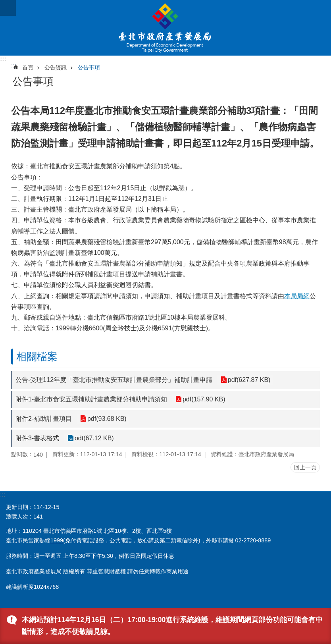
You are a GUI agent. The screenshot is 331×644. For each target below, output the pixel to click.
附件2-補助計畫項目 (44, 419)
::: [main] (14, 65)
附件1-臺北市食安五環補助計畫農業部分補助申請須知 (91, 399)
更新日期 (17, 507)
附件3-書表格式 (37, 438)
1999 (57, 540)
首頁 (28, 67)
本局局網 (297, 296)
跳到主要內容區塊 (4, 4)
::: (3, 59)
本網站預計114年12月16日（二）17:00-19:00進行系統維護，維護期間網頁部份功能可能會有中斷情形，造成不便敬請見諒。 (172, 626)
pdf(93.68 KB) (107, 419)
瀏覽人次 (17, 517)
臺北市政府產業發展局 (165, 28)
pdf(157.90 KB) (204, 399)
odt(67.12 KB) (94, 438)
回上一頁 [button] (305, 467)
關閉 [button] (8, 8)
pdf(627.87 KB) (249, 380)
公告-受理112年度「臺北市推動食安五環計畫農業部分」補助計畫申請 (114, 380)
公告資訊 (56, 67)
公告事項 (89, 67)
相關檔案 (37, 357)
